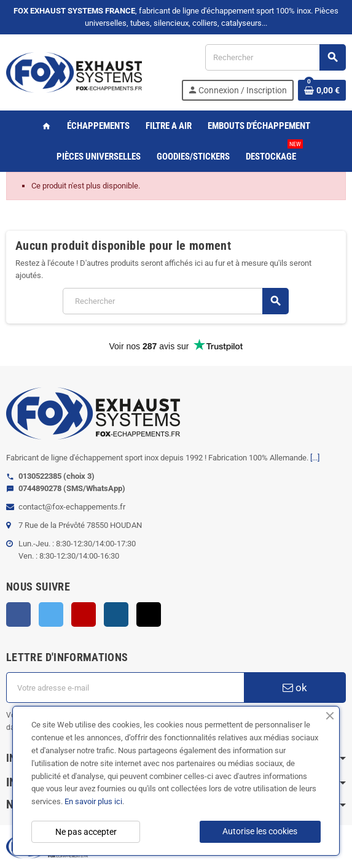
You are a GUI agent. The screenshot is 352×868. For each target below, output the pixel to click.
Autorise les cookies (260, 831)
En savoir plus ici (93, 801)
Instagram (116, 614)
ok (295, 688)
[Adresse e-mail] (125, 688)
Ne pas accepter (86, 832)
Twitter (51, 614)
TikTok (149, 614)
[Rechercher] (275, 57)
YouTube (84, 614)
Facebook (18, 614)
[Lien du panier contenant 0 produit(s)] (322, 90)
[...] (315, 458)
